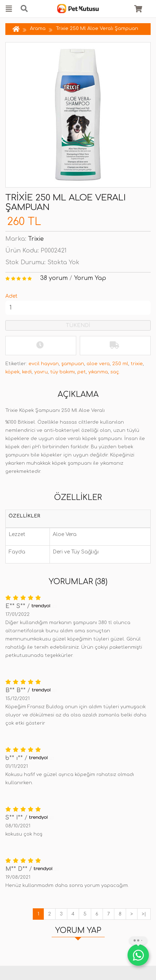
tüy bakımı (63, 372)
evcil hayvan (44, 364)
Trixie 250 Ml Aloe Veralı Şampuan (97, 29)
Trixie (36, 239)
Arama (38, 29)
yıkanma (98, 372)
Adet (11, 296)
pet (82, 372)
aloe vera (98, 364)
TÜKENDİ (78, 325)
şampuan (73, 364)
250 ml (120, 364)
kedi (27, 372)
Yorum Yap (90, 278)
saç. (115, 372)
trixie (137, 364)
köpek (12, 372)
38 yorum (54, 278)
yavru (41, 372)
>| (144, 914)
